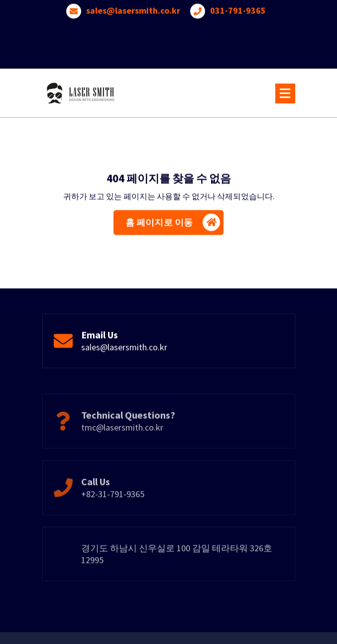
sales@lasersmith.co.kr (133, 8)
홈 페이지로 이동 (173, 225)
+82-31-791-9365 (113, 508)
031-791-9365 (238, 8)
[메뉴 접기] (285, 93)
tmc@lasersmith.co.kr (122, 442)
